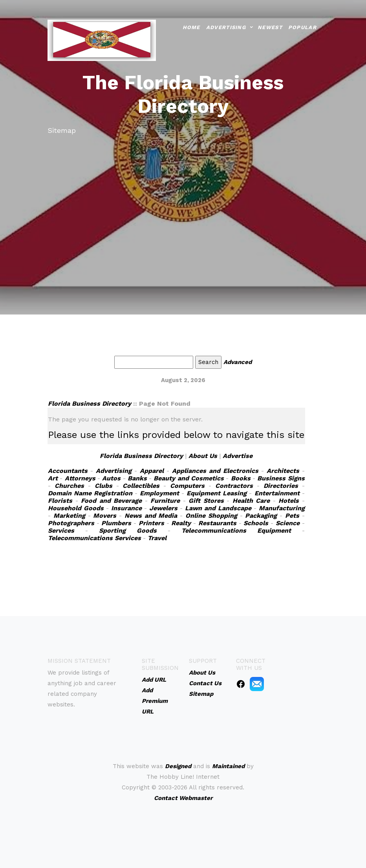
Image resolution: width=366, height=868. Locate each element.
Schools (256, 523)
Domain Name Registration (90, 493)
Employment (159, 493)
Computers (187, 486)
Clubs (103, 486)
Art (53, 478)
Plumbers (116, 523)
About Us (203, 456)
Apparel (152, 471)
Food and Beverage (111, 501)
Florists (60, 501)
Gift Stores (206, 501)
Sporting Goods (128, 531)
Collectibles (141, 486)
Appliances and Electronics (215, 471)
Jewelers (163, 508)
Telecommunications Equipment (236, 531)
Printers (151, 523)
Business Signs (281, 478)
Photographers (71, 523)
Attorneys (80, 478)
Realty (181, 523)
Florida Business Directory (90, 404)
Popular (302, 27)
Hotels (289, 501)
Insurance (126, 508)
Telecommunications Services (94, 538)
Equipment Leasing (217, 493)
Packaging (261, 516)
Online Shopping (211, 516)
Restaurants (217, 523)
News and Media (151, 516)
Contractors (234, 486)
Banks (137, 478)
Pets (292, 516)
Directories (281, 486)
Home (191, 27)
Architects (283, 471)
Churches (69, 486)
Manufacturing (282, 508)
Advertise (238, 456)
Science (288, 523)
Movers (105, 516)
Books (241, 478)
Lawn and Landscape (218, 508)
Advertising (226, 27)
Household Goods (76, 508)
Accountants (68, 471)
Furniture (165, 501)
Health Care (251, 501)
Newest (270, 27)
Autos (111, 478)
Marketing (69, 516)
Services (61, 531)
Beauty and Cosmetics (189, 478)
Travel (157, 538)
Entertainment (277, 493)
